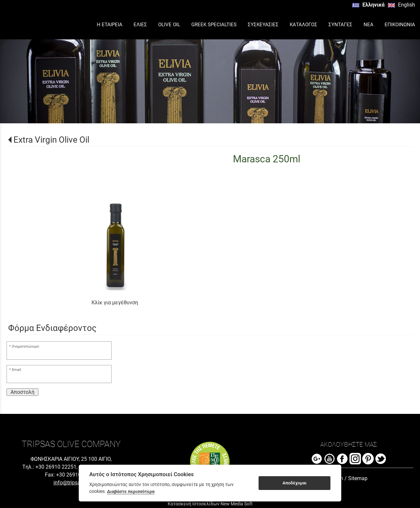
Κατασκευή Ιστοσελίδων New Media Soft (210, 504)
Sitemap (358, 478)
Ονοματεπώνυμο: (26, 346)
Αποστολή (22, 392)
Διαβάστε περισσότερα (131, 491)
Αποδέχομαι (294, 483)
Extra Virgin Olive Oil (51, 140)
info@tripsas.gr (71, 483)
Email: (17, 370)
